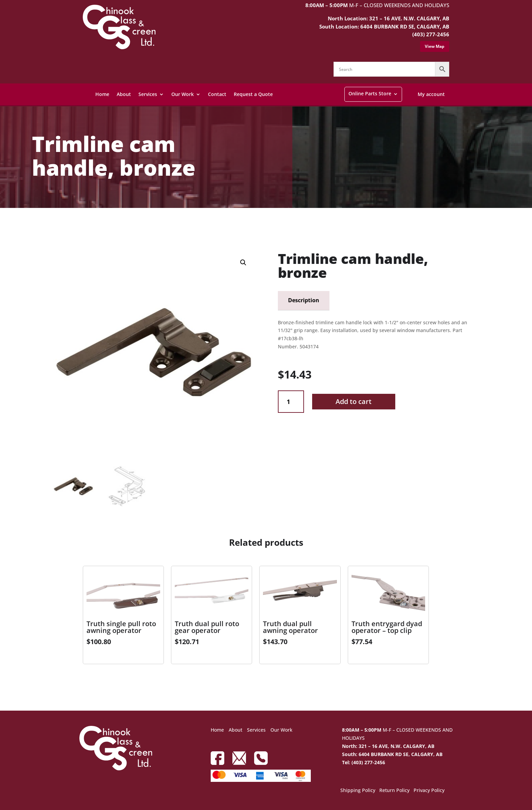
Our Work (183, 94)
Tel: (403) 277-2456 (364, 762)
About (124, 94)
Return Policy (394, 791)
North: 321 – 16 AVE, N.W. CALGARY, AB (388, 746)
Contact (217, 94)
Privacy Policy (429, 791)
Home (102, 94)
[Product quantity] (291, 402)
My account (431, 94)
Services (148, 94)
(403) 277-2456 (431, 34)
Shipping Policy (358, 791)
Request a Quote (253, 94)
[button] (243, 263)
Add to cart (354, 401)
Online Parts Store (370, 93)
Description (304, 300)
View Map (435, 46)
